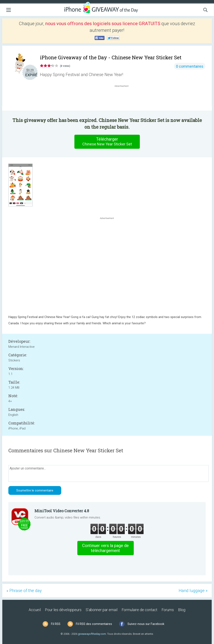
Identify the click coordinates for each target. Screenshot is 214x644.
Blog (182, 610)
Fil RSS (56, 624)
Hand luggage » (193, 591)
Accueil (35, 610)
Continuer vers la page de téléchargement (105, 548)
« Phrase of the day (24, 591)
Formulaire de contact (139, 610)
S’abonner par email (102, 610)
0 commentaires (190, 66)
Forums (168, 610)
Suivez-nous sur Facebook (146, 624)
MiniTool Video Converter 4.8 (62, 511)
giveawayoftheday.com (92, 634)
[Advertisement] (124, 98)
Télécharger (107, 142)
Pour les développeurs (63, 610)
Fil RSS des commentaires (94, 624)
